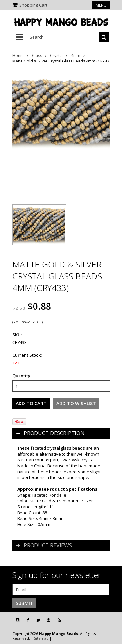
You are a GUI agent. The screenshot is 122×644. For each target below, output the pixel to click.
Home (18, 55)
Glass (37, 55)
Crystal (56, 55)
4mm (76, 55)
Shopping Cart (33, 5)
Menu (101, 5)
